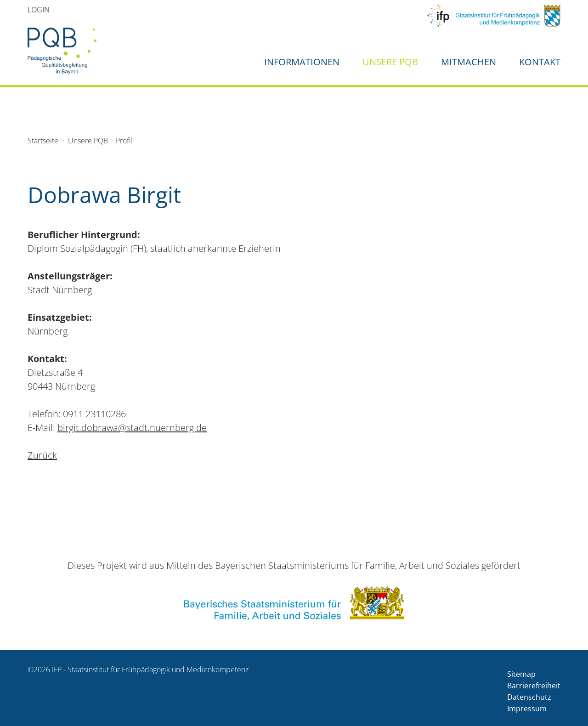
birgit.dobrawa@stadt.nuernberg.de (132, 428)
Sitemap (521, 674)
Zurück (42, 455)
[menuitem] (39, 10)
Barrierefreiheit (534, 686)
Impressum (527, 709)
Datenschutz (529, 697)
